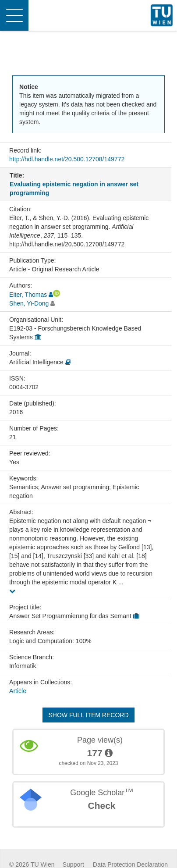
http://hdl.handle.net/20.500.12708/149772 (67, 159)
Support (73, 864)
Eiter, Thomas (28, 295)
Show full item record (88, 715)
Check (101, 806)
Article (18, 691)
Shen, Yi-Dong (29, 303)
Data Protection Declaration (130, 864)
